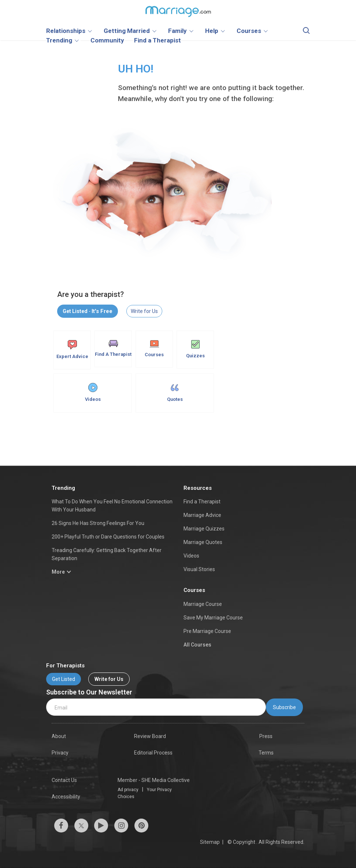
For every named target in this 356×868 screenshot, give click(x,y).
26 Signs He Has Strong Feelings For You (98, 523)
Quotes (175, 392)
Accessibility (66, 797)
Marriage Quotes (203, 542)
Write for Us (144, 311)
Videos (93, 392)
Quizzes (195, 349)
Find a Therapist (202, 502)
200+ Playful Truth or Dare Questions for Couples (108, 537)
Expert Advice (72, 350)
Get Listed (64, 679)
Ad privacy (128, 790)
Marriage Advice (202, 515)
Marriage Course (203, 604)
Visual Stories (199, 569)
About (59, 736)
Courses (154, 349)
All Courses (197, 645)
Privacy (60, 753)
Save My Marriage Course (213, 618)
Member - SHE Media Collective (154, 780)
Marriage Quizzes (204, 529)
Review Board (150, 736)
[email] (156, 707)
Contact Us (64, 780)
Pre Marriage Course (207, 631)
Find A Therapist (113, 349)
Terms (266, 753)
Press (266, 736)
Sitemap (210, 842)
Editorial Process (153, 753)
